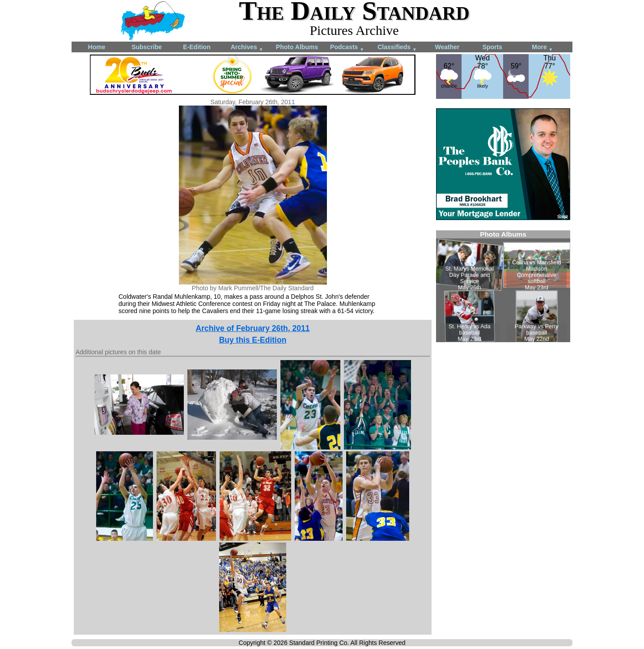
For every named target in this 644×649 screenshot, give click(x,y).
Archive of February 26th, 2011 (253, 328)
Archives (247, 48)
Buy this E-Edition (253, 340)
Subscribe (147, 47)
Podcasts (347, 48)
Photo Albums (297, 47)
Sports (492, 47)
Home (97, 47)
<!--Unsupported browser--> (503, 286)
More (542, 48)
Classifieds (397, 48)
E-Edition (197, 47)
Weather (447, 47)
